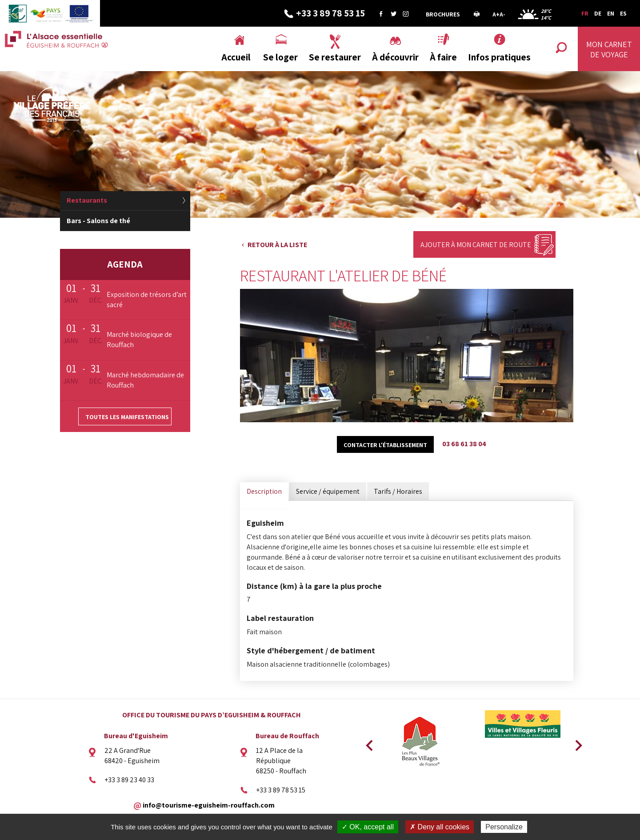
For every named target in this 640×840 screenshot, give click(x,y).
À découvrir (395, 57)
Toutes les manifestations (127, 417)
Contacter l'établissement (385, 445)
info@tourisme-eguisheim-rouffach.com (209, 805)
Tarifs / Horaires (398, 491)
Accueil (236, 57)
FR (585, 13)
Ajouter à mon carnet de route (476, 245)
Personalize (504, 827)
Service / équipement (328, 491)
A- (502, 14)
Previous (368, 743)
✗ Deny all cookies (440, 827)
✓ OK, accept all (368, 827)
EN (611, 13)
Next (576, 743)
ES (623, 13)
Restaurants (87, 200)
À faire (443, 57)
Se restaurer (335, 57)
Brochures (443, 14)
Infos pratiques (499, 57)
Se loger (280, 57)
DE (598, 13)
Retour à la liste (277, 245)
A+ (496, 14)
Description (264, 491)
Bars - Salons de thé (98, 221)
